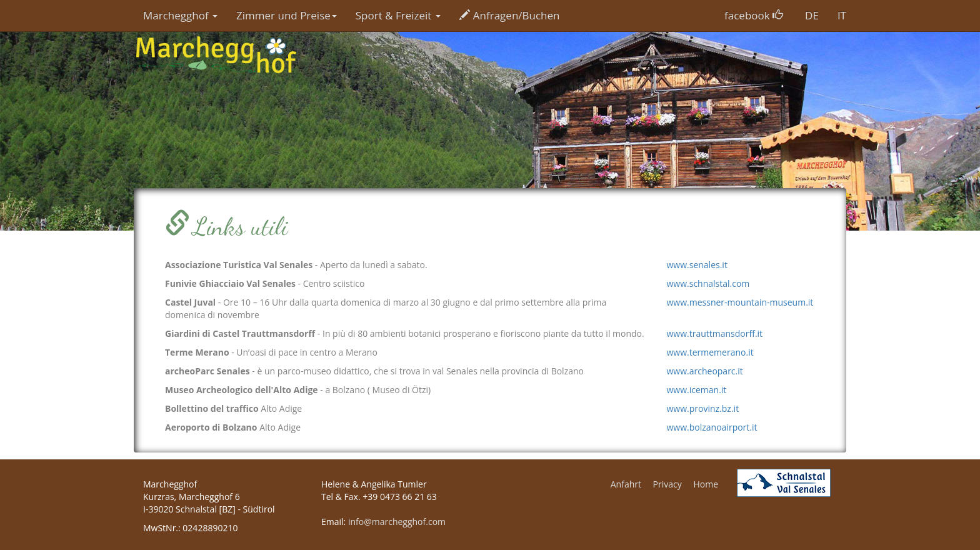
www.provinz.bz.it (703, 408)
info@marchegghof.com (397, 522)
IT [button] (842, 15)
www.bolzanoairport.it (712, 427)
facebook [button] (754, 15)
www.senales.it (697, 265)
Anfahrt (626, 484)
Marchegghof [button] (180, 15)
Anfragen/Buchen (510, 15)
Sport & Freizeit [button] (398, 15)
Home (706, 484)
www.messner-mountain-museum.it (740, 302)
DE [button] (812, 15)
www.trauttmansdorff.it (715, 333)
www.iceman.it (697, 390)
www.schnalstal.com (708, 283)
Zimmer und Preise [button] (287, 15)
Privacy (667, 484)
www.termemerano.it (710, 352)
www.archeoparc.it (705, 371)
